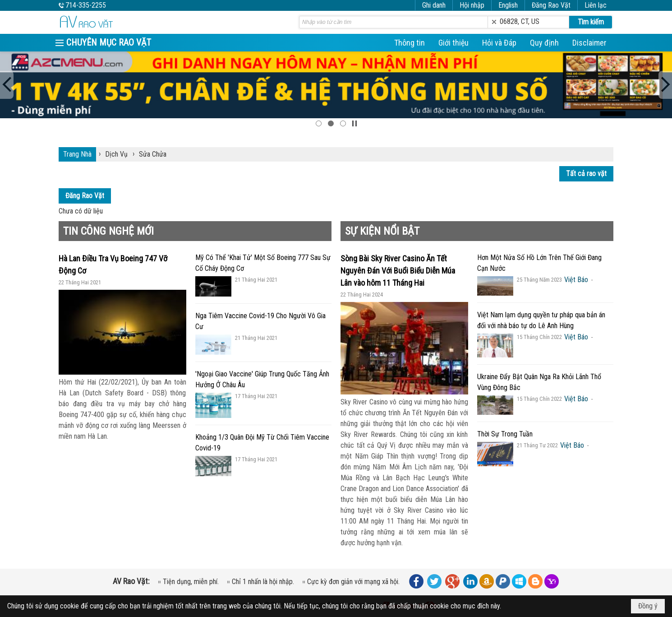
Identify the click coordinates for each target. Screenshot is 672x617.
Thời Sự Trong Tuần (505, 434)
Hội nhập (472, 5)
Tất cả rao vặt (586, 174)
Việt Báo (576, 280)
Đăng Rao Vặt (551, 5)
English (508, 5)
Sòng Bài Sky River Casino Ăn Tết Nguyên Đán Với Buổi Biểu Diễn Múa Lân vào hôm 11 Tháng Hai (398, 271)
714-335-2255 (86, 5)
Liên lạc (596, 5)
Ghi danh (434, 5)
